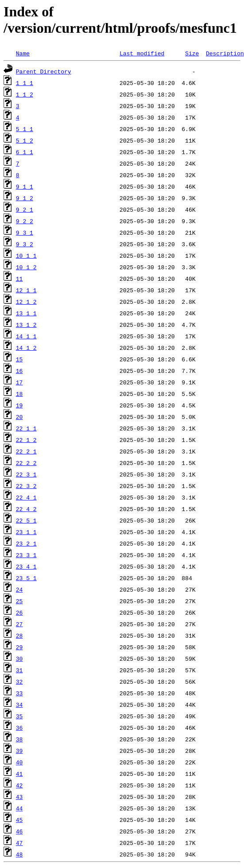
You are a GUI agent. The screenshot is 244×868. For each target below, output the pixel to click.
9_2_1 (25, 209)
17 (19, 382)
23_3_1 (26, 555)
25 (19, 601)
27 (19, 624)
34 (19, 705)
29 (19, 647)
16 (19, 371)
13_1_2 (26, 325)
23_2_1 (26, 543)
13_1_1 (26, 313)
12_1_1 (26, 290)
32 (19, 682)
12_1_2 (26, 302)
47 (19, 843)
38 (19, 739)
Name (23, 53)
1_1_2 (25, 94)
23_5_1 (26, 578)
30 (19, 659)
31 (19, 670)
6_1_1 (25, 152)
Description (225, 53)
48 (19, 854)
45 (19, 820)
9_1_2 (25, 198)
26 (19, 612)
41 (19, 774)
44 (19, 808)
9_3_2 (25, 244)
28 (19, 635)
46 (19, 831)
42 (19, 785)
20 (19, 417)
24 (19, 589)
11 (19, 279)
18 (19, 394)
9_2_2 (25, 221)
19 (19, 405)
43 (19, 797)
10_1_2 (26, 267)
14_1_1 (26, 336)
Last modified (142, 53)
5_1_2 (25, 140)
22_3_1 (26, 474)
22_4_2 (26, 509)
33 (19, 693)
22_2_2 (26, 463)
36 (19, 728)
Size (192, 53)
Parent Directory (44, 71)
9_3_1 (25, 232)
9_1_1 (25, 186)
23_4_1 (26, 566)
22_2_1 (26, 451)
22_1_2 (26, 440)
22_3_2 (26, 486)
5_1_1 (25, 129)
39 (19, 751)
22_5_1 (26, 520)
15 (19, 359)
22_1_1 (26, 428)
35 (19, 716)
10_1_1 (26, 256)
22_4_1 (26, 497)
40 (19, 762)
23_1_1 (26, 532)
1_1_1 (25, 83)
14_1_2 (26, 348)
